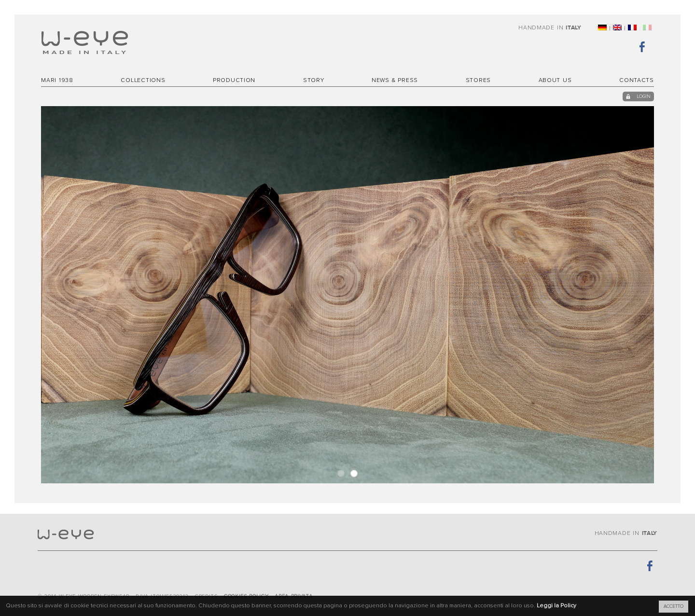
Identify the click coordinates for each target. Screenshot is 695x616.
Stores (478, 81)
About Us (555, 81)
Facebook (647, 46)
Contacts (637, 81)
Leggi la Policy (556, 606)
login (644, 96)
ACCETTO (674, 606)
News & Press (395, 81)
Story (314, 81)
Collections (143, 81)
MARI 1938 (57, 81)
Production (234, 81)
